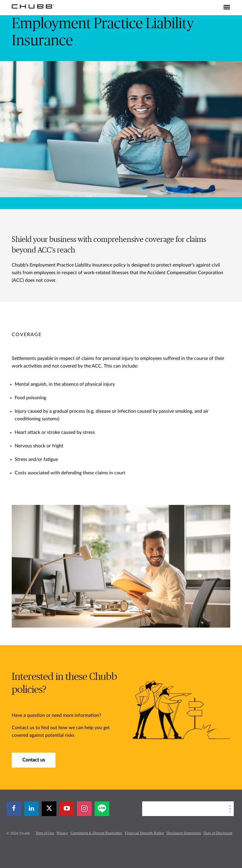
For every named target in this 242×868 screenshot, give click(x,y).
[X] (49, 809)
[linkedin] (31, 809)
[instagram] (84, 809)
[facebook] (14, 809)
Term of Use (45, 833)
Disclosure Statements (184, 833)
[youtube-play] (67, 809)
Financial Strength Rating (144, 833)
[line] (102, 809)
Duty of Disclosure (218, 833)
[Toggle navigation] (227, 8)
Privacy (62, 833)
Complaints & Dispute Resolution (96, 833)
